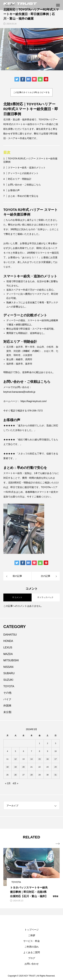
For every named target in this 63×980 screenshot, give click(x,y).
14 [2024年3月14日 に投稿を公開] (31, 759)
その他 (7, 693)
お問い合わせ (32, 964)
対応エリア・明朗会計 (20, 179)
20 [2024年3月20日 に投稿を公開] (24, 767)
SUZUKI (8, 680)
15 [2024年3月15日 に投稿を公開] (39, 759)
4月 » (15, 783)
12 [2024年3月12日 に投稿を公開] (15, 759)
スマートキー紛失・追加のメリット (27, 168)
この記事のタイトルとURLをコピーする (31, 92)
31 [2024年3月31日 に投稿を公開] (55, 775)
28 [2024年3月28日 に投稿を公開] (31, 775)
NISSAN (8, 667)
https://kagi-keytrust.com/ (34, 401)
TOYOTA (9, 686)
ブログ (32, 958)
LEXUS (8, 648)
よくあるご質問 (32, 952)
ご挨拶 (32, 935)
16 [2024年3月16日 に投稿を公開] (48, 759)
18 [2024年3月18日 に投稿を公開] (7, 767)
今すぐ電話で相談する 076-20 (19, 411)
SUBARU (9, 673)
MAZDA (8, 654)
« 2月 (8, 783)
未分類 (7, 712)
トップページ (32, 930)
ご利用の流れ (32, 947)
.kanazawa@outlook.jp (23, 392)
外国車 (7, 706)
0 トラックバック (46, 597)
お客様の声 (14, 190)
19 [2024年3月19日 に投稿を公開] (15, 767)
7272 (40, 411)
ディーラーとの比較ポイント (23, 173)
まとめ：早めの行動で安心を (23, 196)
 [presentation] (58, 844)
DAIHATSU (10, 635)
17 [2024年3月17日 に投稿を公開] (55, 759)
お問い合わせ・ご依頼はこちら (24, 185)
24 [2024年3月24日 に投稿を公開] (55, 767)
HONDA (8, 641)
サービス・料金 (32, 941)
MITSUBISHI (11, 660)
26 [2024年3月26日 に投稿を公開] (15, 775)
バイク (7, 699)
